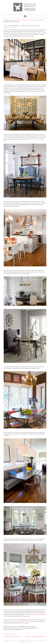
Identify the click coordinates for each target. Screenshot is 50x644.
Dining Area (13, 634)
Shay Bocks (27, 641)
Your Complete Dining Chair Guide (19, 621)
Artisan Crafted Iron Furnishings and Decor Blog (25, 7)
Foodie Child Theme (18, 641)
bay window (35, 539)
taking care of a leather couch (35, 139)
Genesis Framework (41, 641)
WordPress (28, 642)
